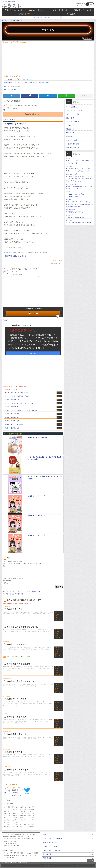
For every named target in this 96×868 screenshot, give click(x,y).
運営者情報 (48, 858)
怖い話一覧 (48, 854)
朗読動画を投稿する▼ (33, 114)
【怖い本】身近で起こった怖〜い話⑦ (16, 393)
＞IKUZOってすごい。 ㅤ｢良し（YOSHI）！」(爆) (80, 194)
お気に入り (25, 14)
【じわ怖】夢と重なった (19, 594)
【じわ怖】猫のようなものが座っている (25, 591)
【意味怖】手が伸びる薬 (12, 428)
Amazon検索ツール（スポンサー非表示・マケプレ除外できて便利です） (27, 83)
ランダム (48, 866)
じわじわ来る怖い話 (59, 10)
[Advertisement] (48, 57)
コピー (84, 96)
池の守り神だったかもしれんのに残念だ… (80, 222)
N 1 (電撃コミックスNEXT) (14, 124)
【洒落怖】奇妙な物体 (11, 417)
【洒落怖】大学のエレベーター (14, 424)
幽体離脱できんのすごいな (80, 211)
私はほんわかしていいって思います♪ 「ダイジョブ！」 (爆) (80, 161)
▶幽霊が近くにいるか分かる (15, 256)
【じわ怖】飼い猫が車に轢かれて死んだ (16, 396)
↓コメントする (17, 275)
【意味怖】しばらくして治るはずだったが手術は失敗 (21, 410)
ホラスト (47, 835)
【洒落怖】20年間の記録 (12, 421)
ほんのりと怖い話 (36, 10)
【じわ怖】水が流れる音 (12, 400)
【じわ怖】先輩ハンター (12, 407)
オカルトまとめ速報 (10, 90)
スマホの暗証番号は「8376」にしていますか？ (19, 79)
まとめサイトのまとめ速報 (12, 86)
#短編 (6, 320)
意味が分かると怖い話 (82, 10)
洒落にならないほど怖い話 (53, 839)
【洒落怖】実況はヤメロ (12, 414)
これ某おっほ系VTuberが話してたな (80, 216)
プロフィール (17, 795)
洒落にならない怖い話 (13, 10)
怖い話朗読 (71, 14)
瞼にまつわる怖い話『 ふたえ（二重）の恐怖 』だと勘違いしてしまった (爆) (80, 168)
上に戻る (90, 860)
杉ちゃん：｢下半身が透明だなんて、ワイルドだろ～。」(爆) (80, 186)
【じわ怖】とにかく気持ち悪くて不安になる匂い (19, 403)
